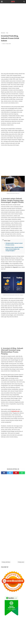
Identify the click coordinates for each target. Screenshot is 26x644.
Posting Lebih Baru (6, 562)
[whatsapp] (22, 473)
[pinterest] (16, 473)
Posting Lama (21, 562)
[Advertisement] (13, 18)
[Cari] (24, 2)
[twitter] (10, 473)
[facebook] (4, 473)
